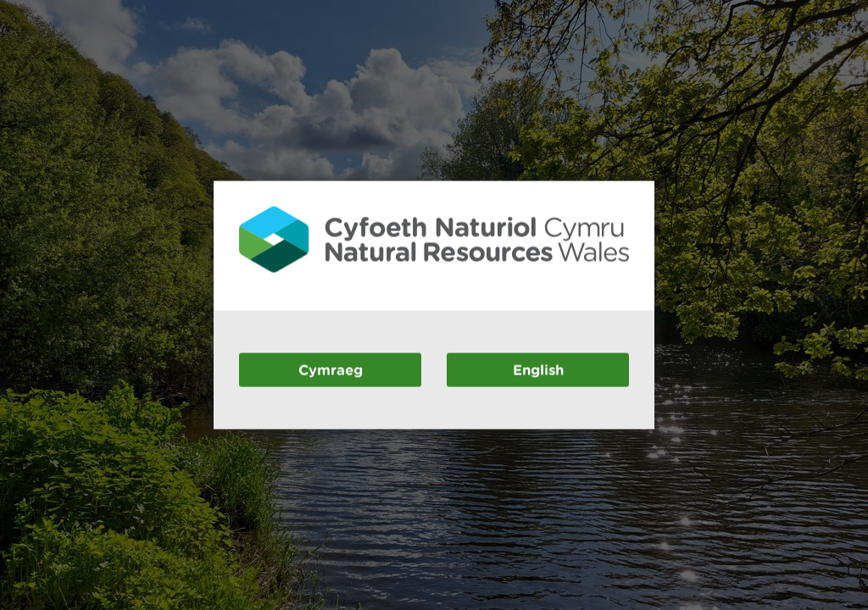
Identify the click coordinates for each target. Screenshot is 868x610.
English (538, 369)
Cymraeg (331, 369)
